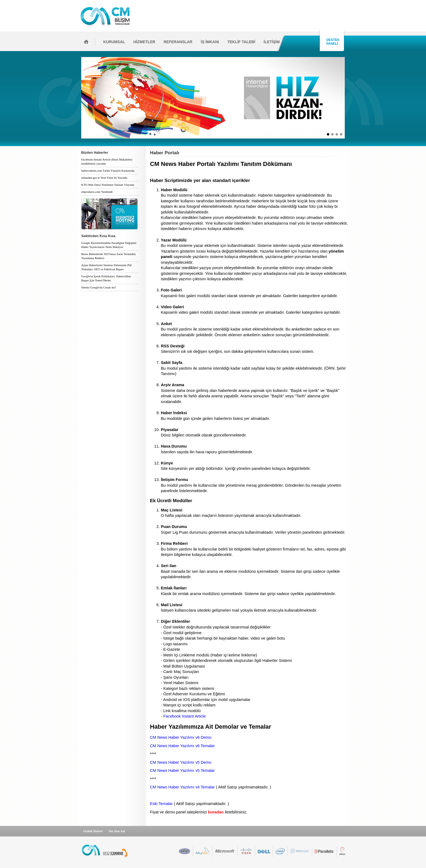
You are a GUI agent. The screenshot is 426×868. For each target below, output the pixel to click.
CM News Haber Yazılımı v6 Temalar (182, 746)
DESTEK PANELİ (332, 42)
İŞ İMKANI (210, 42)
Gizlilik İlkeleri (93, 831)
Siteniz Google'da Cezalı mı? (99, 287)
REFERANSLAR (178, 42)
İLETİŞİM (272, 42)
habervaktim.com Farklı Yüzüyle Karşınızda (108, 171)
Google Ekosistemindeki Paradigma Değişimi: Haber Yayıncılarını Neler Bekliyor (109, 245)
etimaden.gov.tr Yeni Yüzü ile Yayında (104, 178)
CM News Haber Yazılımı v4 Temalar (182, 787)
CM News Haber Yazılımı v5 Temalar (182, 770)
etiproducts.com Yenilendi (97, 192)
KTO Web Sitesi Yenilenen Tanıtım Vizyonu (108, 185)
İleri (347, 98)
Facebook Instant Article (184, 716)
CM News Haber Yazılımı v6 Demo (181, 737)
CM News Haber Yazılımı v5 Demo (181, 762)
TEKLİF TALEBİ (241, 42)
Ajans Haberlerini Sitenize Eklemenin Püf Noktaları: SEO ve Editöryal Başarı (106, 267)
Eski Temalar (161, 804)
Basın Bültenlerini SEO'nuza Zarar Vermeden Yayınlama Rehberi (108, 256)
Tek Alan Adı (117, 831)
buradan (216, 812)
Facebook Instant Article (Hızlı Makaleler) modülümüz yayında (107, 161)
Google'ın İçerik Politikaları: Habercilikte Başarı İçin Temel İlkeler (106, 278)
